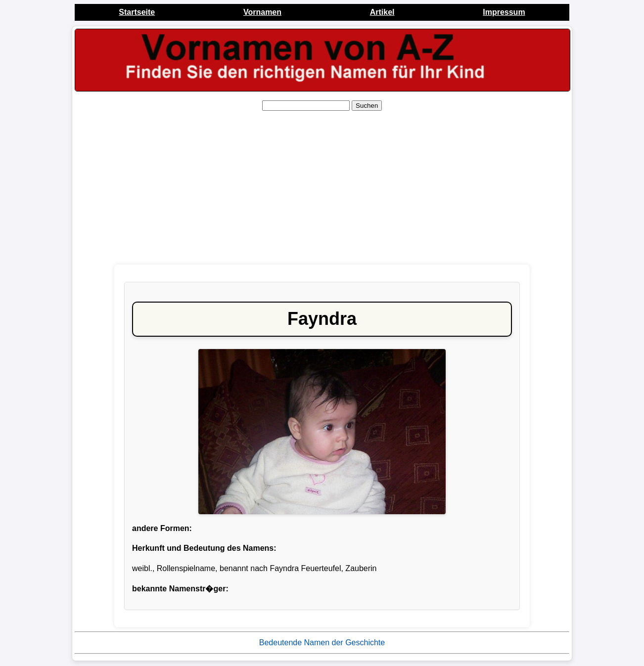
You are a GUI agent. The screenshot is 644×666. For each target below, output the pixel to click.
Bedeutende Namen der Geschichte (322, 643)
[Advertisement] (322, 188)
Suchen (367, 106)
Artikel (382, 12)
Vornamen (262, 12)
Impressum (504, 12)
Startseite (137, 12)
